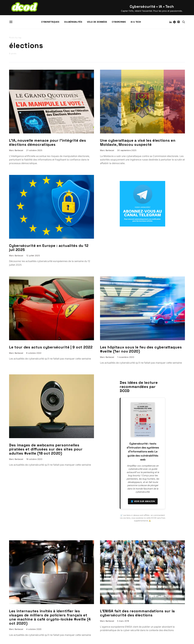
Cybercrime (119, 22)
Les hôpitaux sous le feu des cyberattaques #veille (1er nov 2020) (141, 349)
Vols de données (97, 22)
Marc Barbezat (16, 150)
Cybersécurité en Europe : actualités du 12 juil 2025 (49, 248)
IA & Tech (136, 22)
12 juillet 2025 (33, 256)
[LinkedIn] (171, 22)
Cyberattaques (50, 22)
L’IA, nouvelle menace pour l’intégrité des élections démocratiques (48, 142)
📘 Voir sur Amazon (143, 501)
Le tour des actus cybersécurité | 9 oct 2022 (51, 347)
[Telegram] (174, 22)
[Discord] (179, 22)
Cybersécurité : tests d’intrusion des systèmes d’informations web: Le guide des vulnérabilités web (143, 452)
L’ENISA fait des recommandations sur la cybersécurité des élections (137, 613)
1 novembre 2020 (126, 357)
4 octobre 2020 (34, 629)
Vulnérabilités (73, 22)
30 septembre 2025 (127, 150)
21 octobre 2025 (34, 150)
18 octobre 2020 (34, 459)
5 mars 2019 (123, 621)
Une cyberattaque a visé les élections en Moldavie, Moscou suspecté (138, 142)
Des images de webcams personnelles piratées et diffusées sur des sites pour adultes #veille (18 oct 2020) (46, 449)
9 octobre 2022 (34, 353)
